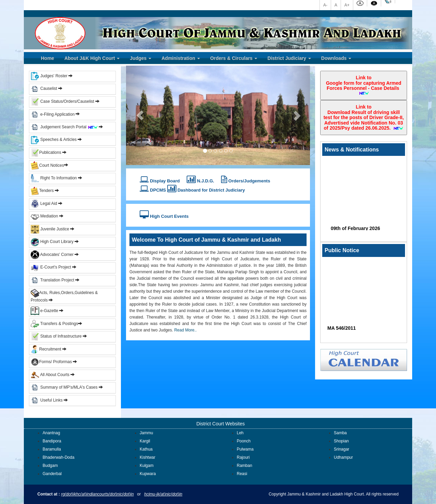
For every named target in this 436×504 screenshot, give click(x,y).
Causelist (44, 88)
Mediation (44, 216)
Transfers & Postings (54, 324)
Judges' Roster (49, 76)
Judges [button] (141, 58)
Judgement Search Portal (69, 127)
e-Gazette (45, 311)
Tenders (42, 191)
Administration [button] (181, 58)
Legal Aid (44, 204)
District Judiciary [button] (289, 58)
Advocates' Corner (53, 255)
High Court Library (52, 242)
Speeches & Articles (54, 140)
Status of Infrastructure (57, 336)
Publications (46, 152)
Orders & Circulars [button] (234, 58)
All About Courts (50, 375)
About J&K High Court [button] (92, 58)
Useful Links (52, 400)
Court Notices (52, 165)
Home (48, 58)
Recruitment (49, 349)
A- (325, 5)
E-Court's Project (51, 267)
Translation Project (52, 280)
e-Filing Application (57, 114)
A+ (347, 5)
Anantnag (51, 433)
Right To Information (54, 178)
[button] (140, 115)
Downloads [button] (336, 58)
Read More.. (185, 330)
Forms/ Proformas (54, 362)
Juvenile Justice (50, 229)
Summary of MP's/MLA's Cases (69, 387)
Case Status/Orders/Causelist (62, 101)
